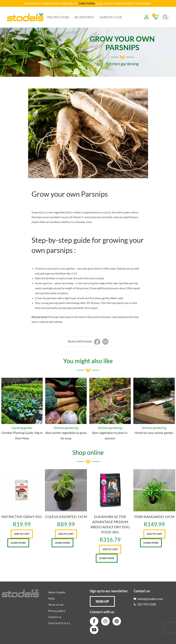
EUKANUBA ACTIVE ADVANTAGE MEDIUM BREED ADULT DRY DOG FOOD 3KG (110, 524)
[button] (102, 601)
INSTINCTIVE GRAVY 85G (22, 516)
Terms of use (56, 604)
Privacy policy (57, 611)
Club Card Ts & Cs (59, 623)
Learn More (18, 543)
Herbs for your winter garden (154, 433)
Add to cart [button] (22, 534)
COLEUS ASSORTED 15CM (66, 516)
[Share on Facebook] (97, 342)
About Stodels (57, 592)
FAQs (52, 598)
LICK (101, 3)
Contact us (55, 617)
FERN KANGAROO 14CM (154, 516)
